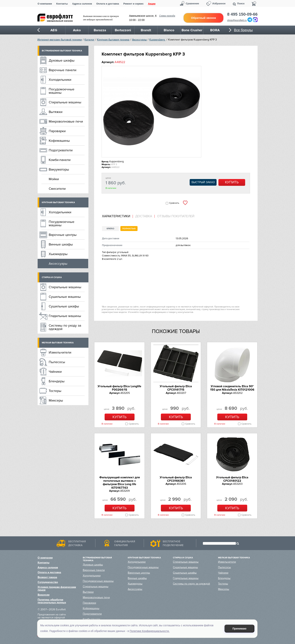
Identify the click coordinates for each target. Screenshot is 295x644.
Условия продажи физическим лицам (57, 588)
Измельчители (60, 352)
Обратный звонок (203, 18)
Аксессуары (139, 40)
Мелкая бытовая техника (58, 343)
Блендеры (57, 381)
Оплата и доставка (108, 4)
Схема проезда (167, 16)
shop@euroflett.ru (237, 20)
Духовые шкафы (62, 60)
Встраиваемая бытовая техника (62, 51)
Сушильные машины (65, 297)
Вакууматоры (59, 169)
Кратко (110, 229)
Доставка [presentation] (144, 216)
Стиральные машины (65, 102)
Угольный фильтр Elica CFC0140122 (232, 479)
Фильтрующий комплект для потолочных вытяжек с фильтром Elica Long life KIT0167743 (120, 483)
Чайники (55, 372)
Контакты (62, 4)
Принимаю (239, 629)
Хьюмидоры (58, 254)
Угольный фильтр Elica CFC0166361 (176, 479)
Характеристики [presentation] (116, 216)
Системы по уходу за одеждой (65, 327)
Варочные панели (63, 70)
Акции (152, 4)
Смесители (57, 189)
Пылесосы (57, 362)
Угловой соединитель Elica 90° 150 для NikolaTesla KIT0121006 (232, 388)
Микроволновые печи (66, 121)
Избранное (219, 3)
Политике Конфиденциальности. (150, 631)
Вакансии (44, 595)
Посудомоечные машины (62, 91)
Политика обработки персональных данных (52, 601)
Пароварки (57, 131)
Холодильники (60, 80)
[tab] (117, 216)
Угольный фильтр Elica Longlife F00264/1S (119, 388)
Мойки (54, 179)
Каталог (89, 40)
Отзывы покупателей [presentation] (176, 216)
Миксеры (56, 400)
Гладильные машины (65, 316)
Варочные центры (63, 235)
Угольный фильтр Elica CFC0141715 (176, 388)
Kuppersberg (157, 40)
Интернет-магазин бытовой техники (60, 40)
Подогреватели (61, 150)
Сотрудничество (48, 582)
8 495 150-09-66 (242, 14)
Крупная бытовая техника (113, 40)
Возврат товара (47, 577)
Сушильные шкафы (64, 306)
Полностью (129, 229)
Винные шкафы (61, 244)
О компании (45, 4)
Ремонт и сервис (134, 4)
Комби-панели (60, 160)
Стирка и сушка (52, 277)
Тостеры (55, 391)
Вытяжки (56, 112)
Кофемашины (59, 141)
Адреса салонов (82, 4)
